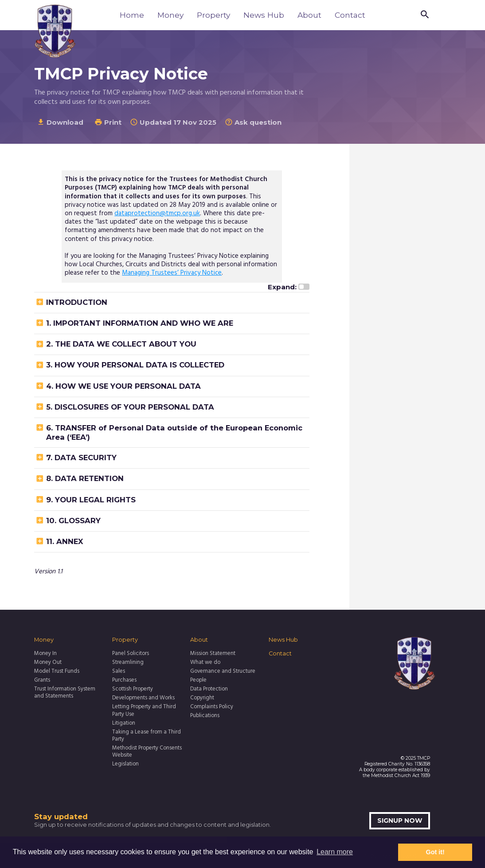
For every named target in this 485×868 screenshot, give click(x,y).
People (198, 680)
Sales (119, 671)
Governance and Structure (223, 671)
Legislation (125, 764)
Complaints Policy (212, 707)
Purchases (124, 680)
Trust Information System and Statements (65, 693)
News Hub (264, 15)
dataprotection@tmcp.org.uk (157, 213)
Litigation (124, 723)
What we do (205, 663)
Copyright (202, 698)
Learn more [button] (335, 852)
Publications (205, 716)
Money (170, 15)
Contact (350, 15)
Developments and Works (143, 698)
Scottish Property (133, 689)
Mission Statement (213, 654)
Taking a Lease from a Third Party (147, 736)
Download (60, 122)
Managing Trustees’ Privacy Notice (172, 273)
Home (132, 15)
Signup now (400, 821)
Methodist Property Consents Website (147, 752)
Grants (42, 680)
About (309, 15)
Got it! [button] (435, 852)
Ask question (253, 122)
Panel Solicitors (131, 654)
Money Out (48, 663)
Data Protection (209, 689)
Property (213, 15)
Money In (45, 654)
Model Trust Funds (57, 671)
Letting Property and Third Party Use (144, 711)
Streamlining (128, 663)
